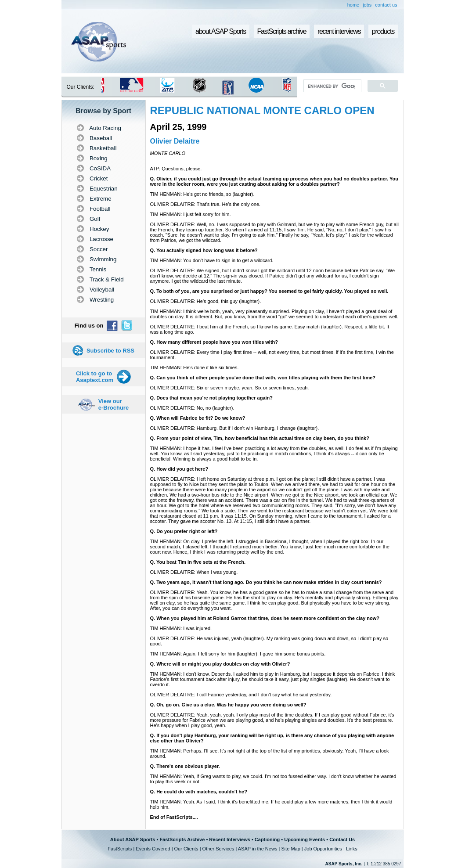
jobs (367, 5)
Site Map (290, 849)
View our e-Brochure (114, 404)
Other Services (218, 849)
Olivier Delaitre (175, 141)
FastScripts (120, 849)
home (353, 5)
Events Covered (153, 849)
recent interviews (339, 31)
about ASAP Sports (221, 31)
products (383, 31)
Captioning (267, 839)
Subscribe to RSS (110, 351)
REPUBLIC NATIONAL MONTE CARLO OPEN (262, 110)
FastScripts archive (282, 31)
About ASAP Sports (133, 839)
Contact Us (342, 839)
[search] (331, 86)
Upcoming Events (305, 839)
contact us (386, 5)
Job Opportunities (323, 849)
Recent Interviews (230, 839)
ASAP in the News (258, 849)
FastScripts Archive (182, 839)
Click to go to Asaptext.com (95, 377)
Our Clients (186, 849)
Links (352, 849)
